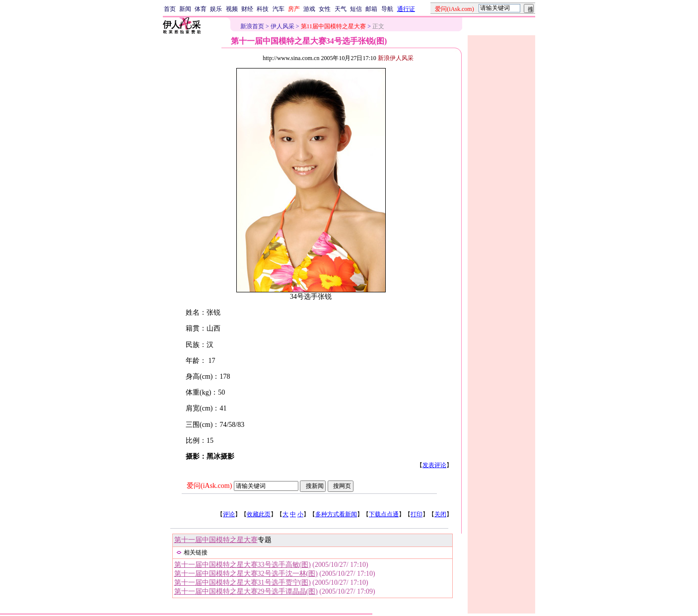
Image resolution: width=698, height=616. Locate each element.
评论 (229, 514)
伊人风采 (282, 26)
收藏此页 (259, 514)
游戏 (309, 9)
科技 (263, 9)
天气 (341, 9)
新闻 (185, 9)
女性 (325, 9)
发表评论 (434, 465)
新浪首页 (252, 26)
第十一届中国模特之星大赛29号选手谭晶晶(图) (246, 591)
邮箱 (371, 9)
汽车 (279, 9)
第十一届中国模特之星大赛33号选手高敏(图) (243, 565)
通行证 (406, 9)
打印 (417, 514)
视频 (232, 9)
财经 (247, 9)
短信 (356, 9)
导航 (387, 9)
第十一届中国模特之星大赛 (216, 540)
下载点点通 (384, 514)
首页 (170, 9)
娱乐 (216, 9)
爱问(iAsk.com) (209, 486)
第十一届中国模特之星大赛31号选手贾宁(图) (243, 582)
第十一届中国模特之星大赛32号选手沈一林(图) (246, 574)
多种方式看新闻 (336, 514)
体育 (201, 9)
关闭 (440, 514)
